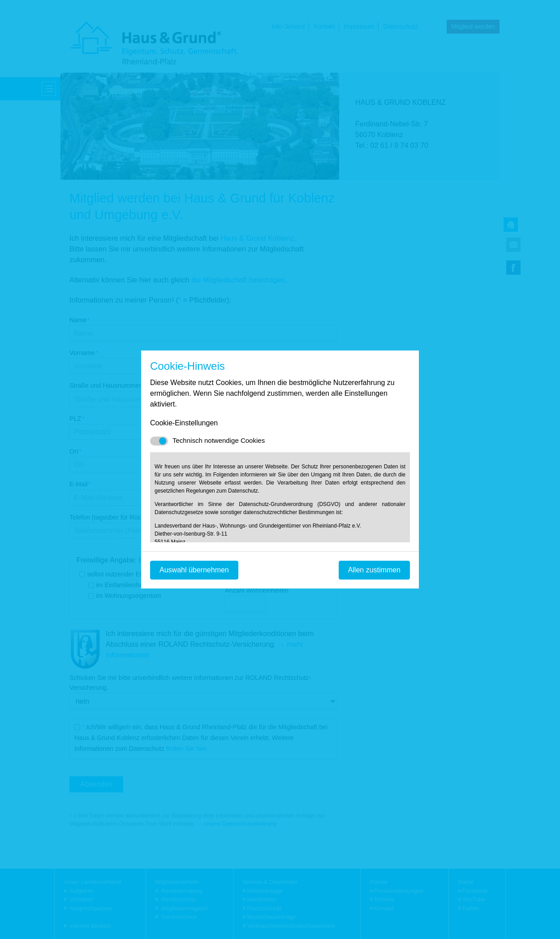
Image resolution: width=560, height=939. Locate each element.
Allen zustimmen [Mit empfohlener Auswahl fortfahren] (374, 570)
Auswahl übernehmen (194, 570)
